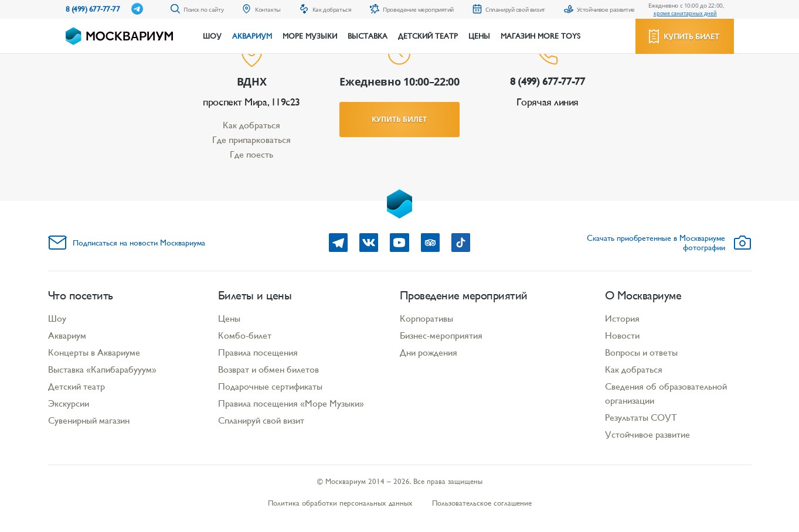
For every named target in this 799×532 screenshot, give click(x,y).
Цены (479, 36)
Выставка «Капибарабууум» (102, 369)
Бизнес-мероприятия (441, 335)
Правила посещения (258, 352)
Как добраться (251, 125)
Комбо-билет (245, 335)
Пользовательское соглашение (482, 503)
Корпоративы (426, 318)
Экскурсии (69, 403)
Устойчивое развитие (647, 434)
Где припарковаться (251, 140)
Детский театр (428, 36)
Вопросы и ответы (641, 352)
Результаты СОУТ (641, 417)
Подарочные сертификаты (270, 386)
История (622, 318)
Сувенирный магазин (89, 420)
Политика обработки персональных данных (340, 503)
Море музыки (310, 36)
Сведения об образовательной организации (666, 393)
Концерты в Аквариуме (94, 352)
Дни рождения (429, 352)
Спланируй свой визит (261, 420)
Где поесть (251, 154)
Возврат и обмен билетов (268, 369)
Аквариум (252, 36)
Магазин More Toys (540, 36)
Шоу (212, 36)
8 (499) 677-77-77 (93, 9)
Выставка (368, 36)
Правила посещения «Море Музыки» (291, 403)
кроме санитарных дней (685, 13)
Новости (622, 335)
